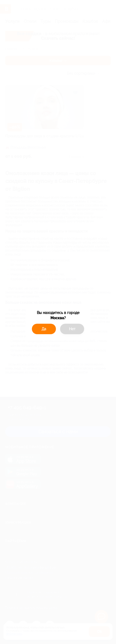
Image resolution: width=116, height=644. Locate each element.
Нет (72, 329)
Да (44, 329)
